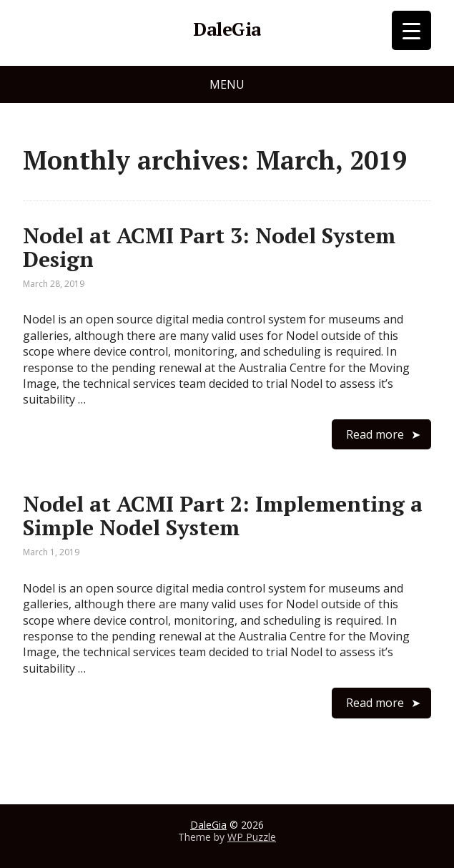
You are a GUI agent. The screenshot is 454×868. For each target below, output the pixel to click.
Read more (375, 434)
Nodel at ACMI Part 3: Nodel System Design (209, 247)
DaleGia (227, 29)
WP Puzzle (252, 837)
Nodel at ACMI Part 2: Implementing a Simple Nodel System (223, 516)
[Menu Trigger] (411, 30)
